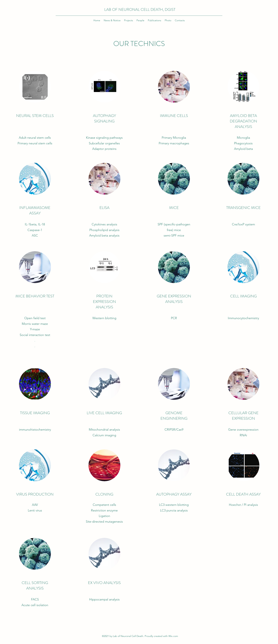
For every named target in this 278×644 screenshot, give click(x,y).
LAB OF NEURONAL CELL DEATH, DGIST (140, 9)
